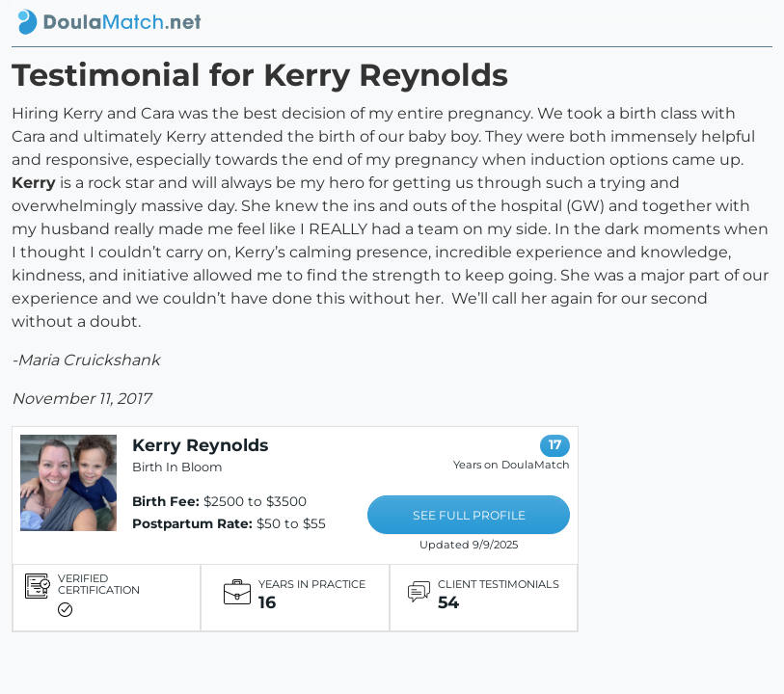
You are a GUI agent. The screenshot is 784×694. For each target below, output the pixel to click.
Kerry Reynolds (200, 445)
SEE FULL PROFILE (469, 515)
